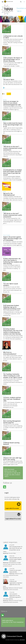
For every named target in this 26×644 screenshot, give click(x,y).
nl (24, 2)
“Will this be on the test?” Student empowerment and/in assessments (13, 575)
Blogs (5, 100)
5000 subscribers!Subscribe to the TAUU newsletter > (13, 622)
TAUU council (7, 235)
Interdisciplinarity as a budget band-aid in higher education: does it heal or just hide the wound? (12, 564)
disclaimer (22, 640)
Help (18, 499)
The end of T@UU (12, 553)
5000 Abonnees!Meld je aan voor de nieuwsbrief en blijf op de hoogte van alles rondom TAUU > (12, 473)
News (5, 34)
